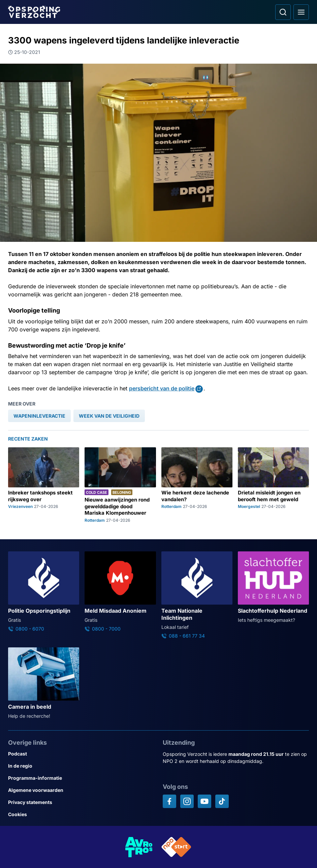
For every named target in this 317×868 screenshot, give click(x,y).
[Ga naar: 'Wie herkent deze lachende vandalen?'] (197, 485)
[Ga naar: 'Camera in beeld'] (44, 683)
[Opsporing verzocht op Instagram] (187, 801)
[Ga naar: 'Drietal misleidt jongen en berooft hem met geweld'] (273, 485)
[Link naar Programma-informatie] (81, 778)
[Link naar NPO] (177, 847)
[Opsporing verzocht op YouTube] (204, 801)
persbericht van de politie (162, 388)
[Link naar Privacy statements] (81, 802)
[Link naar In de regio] (81, 766)
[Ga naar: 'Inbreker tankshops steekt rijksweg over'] (44, 485)
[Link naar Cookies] (81, 814)
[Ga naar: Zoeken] (283, 12)
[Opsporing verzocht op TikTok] (222, 801)
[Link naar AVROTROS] (139, 847)
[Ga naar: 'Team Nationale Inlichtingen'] (197, 595)
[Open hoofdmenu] (301, 12)
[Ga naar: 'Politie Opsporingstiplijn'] (44, 592)
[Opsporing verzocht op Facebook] (169, 801)
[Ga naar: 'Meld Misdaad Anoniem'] (120, 592)
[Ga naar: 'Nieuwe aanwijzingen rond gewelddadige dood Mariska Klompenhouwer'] (120, 485)
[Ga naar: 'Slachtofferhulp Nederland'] (273, 587)
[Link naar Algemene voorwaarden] (81, 790)
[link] (39, 416)
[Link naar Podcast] (81, 754)
